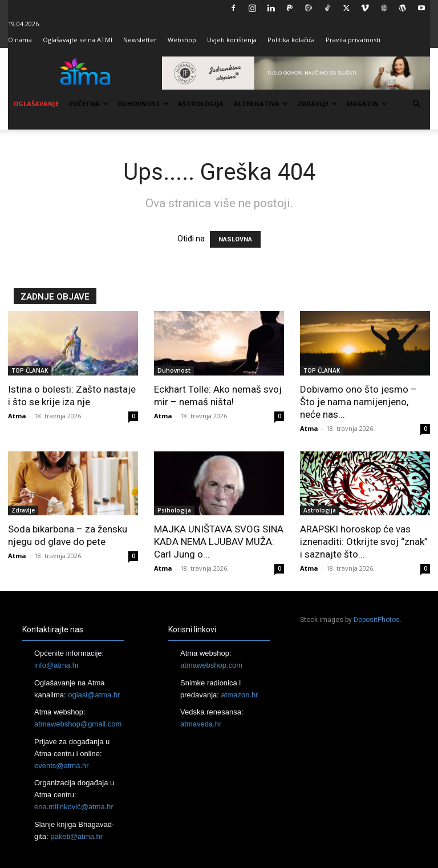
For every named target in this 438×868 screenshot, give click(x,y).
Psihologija (174, 510)
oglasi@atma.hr (94, 695)
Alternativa (261, 104)
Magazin (367, 104)
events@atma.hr (62, 766)
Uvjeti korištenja (232, 40)
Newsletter (140, 40)
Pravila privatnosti (353, 40)
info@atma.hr (56, 665)
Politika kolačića (291, 40)
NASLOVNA (235, 239)
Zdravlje (317, 104)
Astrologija (201, 104)
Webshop (182, 40)
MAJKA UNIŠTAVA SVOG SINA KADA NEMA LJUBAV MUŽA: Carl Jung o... (219, 542)
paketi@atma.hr (76, 836)
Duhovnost (143, 104)
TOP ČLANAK (30, 370)
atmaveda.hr (201, 724)
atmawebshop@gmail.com (78, 724)
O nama (20, 40)
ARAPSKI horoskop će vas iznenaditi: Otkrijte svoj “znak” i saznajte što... (364, 542)
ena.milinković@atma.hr (74, 807)
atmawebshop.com (211, 665)
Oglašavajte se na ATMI (78, 40)
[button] (416, 104)
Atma (17, 416)
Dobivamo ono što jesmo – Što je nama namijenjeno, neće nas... (358, 402)
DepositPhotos (377, 620)
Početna (89, 104)
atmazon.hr (240, 695)
